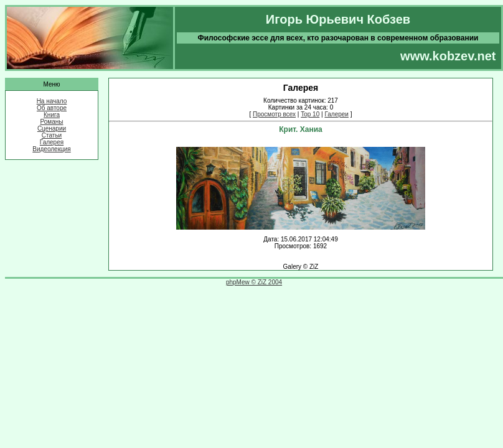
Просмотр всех (274, 114)
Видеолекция (52, 149)
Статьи (52, 135)
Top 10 (310, 114)
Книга (52, 115)
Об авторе (52, 108)
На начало (52, 101)
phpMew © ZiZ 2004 (254, 282)
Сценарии (52, 128)
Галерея (52, 142)
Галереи (336, 114)
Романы (52, 122)
